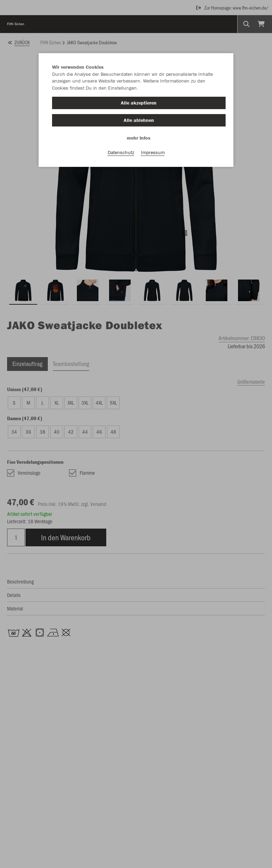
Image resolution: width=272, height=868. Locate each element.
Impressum (153, 153)
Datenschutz (121, 153)
